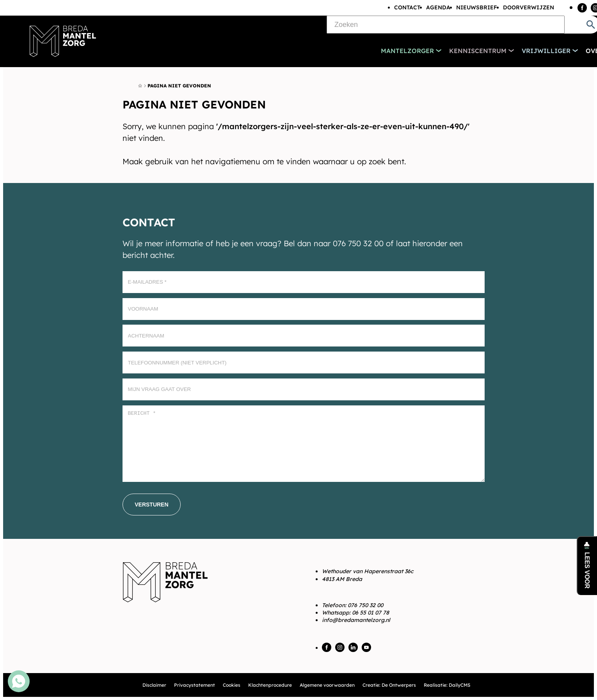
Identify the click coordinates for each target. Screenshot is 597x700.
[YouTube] (366, 647)
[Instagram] (340, 647)
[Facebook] (582, 8)
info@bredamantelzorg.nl (356, 620)
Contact (407, 7)
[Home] (140, 86)
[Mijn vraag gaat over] (304, 389)
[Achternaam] (304, 336)
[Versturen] (151, 505)
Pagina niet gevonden (179, 86)
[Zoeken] (446, 25)
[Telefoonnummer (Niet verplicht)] (304, 362)
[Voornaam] (304, 309)
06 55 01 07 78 (370, 613)
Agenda (438, 7)
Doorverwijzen (529, 7)
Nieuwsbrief (477, 7)
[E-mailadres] (304, 282)
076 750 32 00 (365, 605)
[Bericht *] (304, 444)
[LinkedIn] (353, 647)
